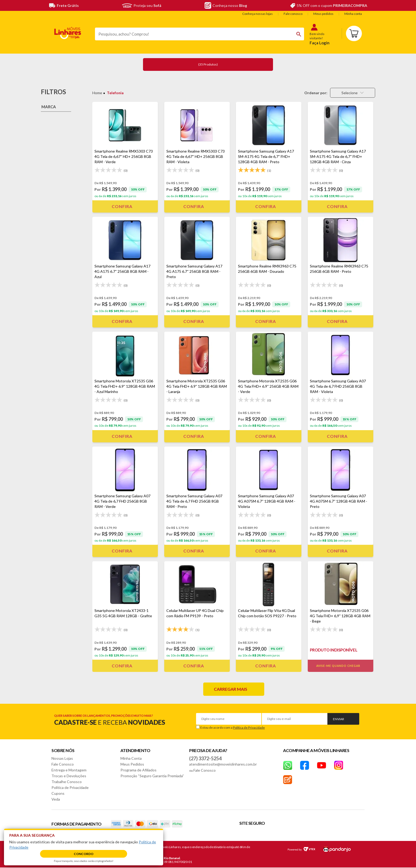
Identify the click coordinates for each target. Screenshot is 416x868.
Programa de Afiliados (138, 770)
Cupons (58, 793)
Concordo (84, 854)
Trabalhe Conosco (67, 782)
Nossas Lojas (62, 758)
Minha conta (353, 14)
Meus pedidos (323, 14)
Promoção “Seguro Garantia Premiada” (152, 776)
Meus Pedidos (132, 764)
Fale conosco (293, 14)
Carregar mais (231, 689)
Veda (56, 799)
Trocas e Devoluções (69, 776)
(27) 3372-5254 (205, 758)
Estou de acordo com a (233, 727)
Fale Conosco (63, 764)
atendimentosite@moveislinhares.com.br (223, 764)
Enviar (339, 719)
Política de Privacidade (249, 727)
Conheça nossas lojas (257, 14)
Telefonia (115, 93)
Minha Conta (131, 758)
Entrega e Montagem (69, 770)
